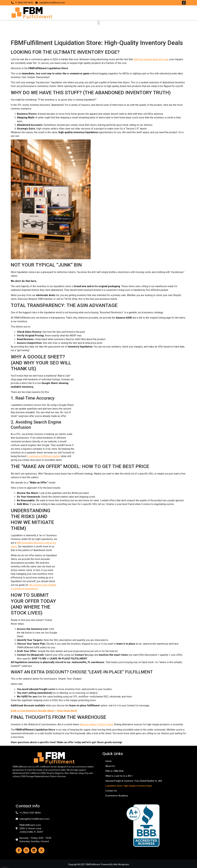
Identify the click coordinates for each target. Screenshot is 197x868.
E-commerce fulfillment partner (44, 456)
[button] (98, 23)
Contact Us (111, 791)
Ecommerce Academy (117, 796)
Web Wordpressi (121, 864)
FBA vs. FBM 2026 (115, 771)
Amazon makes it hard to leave (96, 724)
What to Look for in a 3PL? (119, 776)
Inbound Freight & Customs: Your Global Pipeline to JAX (134, 781)
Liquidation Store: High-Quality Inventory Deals (129, 786)
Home (109, 761)
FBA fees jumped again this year (151, 59)
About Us (110, 766)
